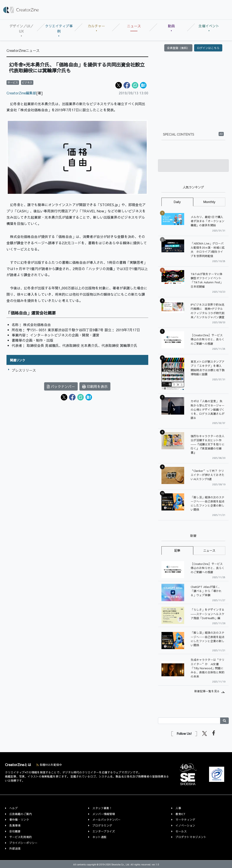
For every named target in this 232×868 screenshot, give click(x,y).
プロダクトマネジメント (191, 837)
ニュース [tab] (209, 550)
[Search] (189, 721)
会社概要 (15, 831)
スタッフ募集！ (102, 808)
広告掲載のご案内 (21, 814)
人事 (178, 808)
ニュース (134, 26)
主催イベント (209, 26)
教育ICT (180, 814)
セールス (181, 831)
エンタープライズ (104, 831)
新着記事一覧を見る (207, 691)
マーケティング (185, 820)
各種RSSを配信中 (49, 765)
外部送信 (15, 848)
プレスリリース (24, 370)
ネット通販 (99, 837)
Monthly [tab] (209, 202)
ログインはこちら (208, 48)
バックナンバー (61, 386)
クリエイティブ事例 (59, 28)
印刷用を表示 (95, 386)
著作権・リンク (19, 820)
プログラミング (102, 825)
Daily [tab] (177, 202)
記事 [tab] (177, 550)
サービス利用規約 (21, 837)
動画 (171, 26)
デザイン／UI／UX (21, 28)
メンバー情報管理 (104, 814)
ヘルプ (14, 808)
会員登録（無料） (178, 48)
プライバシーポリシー (23, 843)
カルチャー (96, 26)
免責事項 (15, 825)
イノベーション (185, 825)
